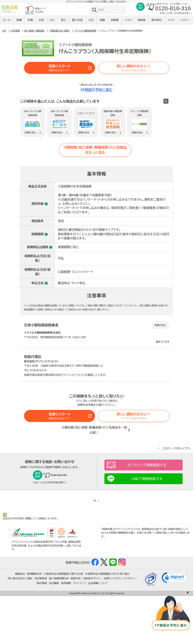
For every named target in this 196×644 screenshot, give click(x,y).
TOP (4, 48)
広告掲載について (98, 631)
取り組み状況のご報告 (20, 626)
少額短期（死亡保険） (60, 48)
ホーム (7, 22)
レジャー (185, 22)
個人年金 (77, 22)
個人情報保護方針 (59, 626)
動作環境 (42, 631)
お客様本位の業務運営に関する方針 (64, 622)
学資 (30, 22)
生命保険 (15, 48)
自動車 (115, 22)
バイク (128, 22)
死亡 (64, 22)
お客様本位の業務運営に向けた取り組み (108, 622)
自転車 (141, 22)
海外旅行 (157, 22)
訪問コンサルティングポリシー (120, 626)
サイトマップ (79, 631)
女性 (41, 22)
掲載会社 (20, 622)
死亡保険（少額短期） (35, 48)
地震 (102, 22)
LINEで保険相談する (147, 496)
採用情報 (66, 631)
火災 (91, 22)
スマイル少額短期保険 (85, 48)
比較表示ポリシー (93, 626)
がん (52, 22)
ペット (171, 22)
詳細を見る (160, 343)
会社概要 (54, 631)
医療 (19, 22)
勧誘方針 (76, 626)
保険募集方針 (35, 622)
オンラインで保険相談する (147, 483)
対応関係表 (41, 626)
